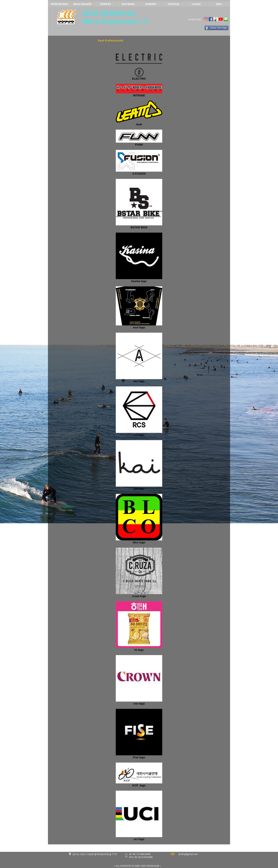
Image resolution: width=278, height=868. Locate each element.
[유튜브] (221, 19)
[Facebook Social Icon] (211, 19)
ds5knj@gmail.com (188, 854)
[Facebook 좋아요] (194, 28)
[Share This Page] (216, 28)
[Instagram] (206, 19)
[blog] (226, 19)
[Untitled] (216, 19)
